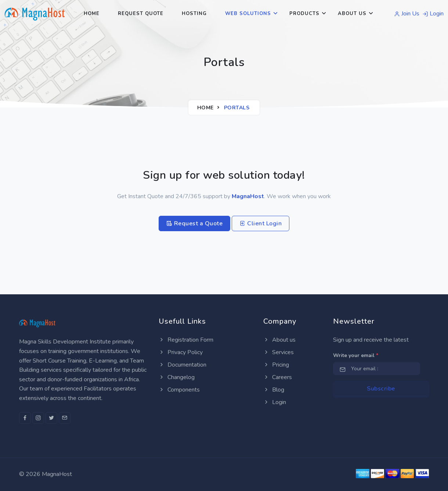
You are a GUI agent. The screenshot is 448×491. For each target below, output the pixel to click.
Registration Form (186, 340)
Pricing (276, 365)
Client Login (261, 223)
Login (433, 14)
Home (92, 14)
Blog (274, 390)
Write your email (356, 355)
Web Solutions (248, 14)
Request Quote (141, 14)
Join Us (407, 14)
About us (279, 340)
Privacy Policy (181, 352)
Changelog (177, 377)
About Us (352, 14)
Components (179, 390)
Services (279, 352)
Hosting (194, 14)
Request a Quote (195, 223)
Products (304, 14)
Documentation (183, 365)
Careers (278, 377)
